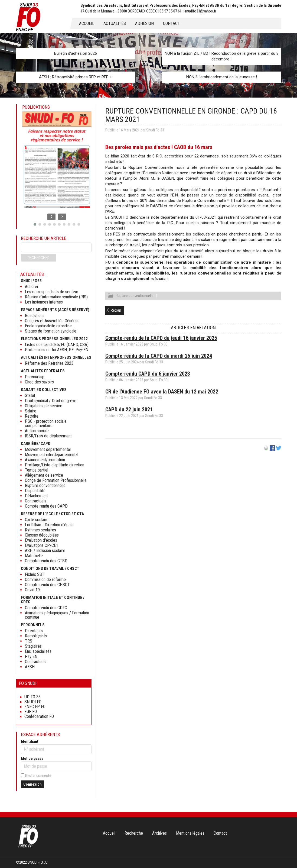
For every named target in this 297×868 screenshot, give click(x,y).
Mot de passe (32, 759)
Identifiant (30, 741)
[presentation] (51, 217)
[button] (35, 224)
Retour (116, 311)
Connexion (32, 784)
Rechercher (39, 258)
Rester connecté (38, 776)
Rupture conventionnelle (135, 296)
